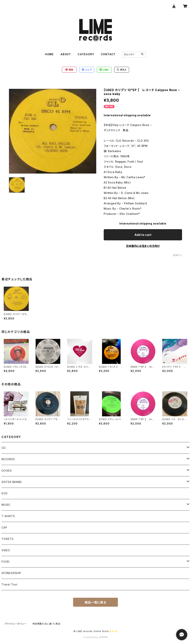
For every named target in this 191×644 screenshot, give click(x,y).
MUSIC (6, 505)
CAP (4, 527)
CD (4, 448)
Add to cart (143, 235)
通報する (177, 255)
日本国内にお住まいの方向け (143, 246)
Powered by (95, 637)
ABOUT (66, 54)
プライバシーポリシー (15, 624)
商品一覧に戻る (95, 602)
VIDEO (6, 550)
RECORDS (8, 459)
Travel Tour (10, 584)
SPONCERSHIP (11, 573)
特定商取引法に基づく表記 (46, 624)
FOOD (6, 562)
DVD (4, 493)
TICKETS (8, 539)
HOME (49, 54)
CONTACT (108, 54)
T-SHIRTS (8, 516)
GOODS (7, 471)
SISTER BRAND (12, 482)
